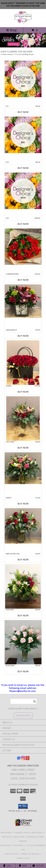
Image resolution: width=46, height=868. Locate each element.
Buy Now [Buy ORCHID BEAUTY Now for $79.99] (23, 336)
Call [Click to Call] (8, 866)
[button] (23, 806)
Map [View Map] (23, 866)
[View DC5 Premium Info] (23, 191)
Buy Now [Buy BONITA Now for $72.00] (23, 504)
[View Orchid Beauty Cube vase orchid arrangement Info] (23, 301)
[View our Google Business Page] (19, 759)
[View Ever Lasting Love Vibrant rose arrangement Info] (23, 526)
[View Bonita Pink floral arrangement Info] (23, 468)
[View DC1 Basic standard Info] (23, 79)
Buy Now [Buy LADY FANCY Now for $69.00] (23, 448)
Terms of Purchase (30, 854)
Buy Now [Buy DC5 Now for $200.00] (23, 224)
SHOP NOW (13, 44)
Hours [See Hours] (38, 866)
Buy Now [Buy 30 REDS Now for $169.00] (23, 392)
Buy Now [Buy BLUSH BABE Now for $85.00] (23, 671)
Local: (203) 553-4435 (23, 778)
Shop (12, 30)
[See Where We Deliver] (23, 715)
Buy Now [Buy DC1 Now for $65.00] (23, 112)
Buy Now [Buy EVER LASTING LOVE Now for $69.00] (23, 560)
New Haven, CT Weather (12, 845)
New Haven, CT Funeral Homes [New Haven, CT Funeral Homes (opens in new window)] (15, 833)
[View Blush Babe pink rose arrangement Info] (23, 642)
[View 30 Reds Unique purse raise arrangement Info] (23, 363)
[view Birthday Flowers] (23, 47)
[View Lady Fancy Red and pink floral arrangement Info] (23, 419)
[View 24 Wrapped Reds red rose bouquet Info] (23, 247)
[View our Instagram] (23, 759)
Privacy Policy (12, 854)
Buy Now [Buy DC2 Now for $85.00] (23, 168)
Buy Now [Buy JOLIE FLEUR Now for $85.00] (23, 615)
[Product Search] (24, 701)
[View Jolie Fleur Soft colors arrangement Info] (23, 586)
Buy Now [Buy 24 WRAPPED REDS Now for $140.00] (23, 280)
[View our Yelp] (27, 759)
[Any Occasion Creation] (23, 24)
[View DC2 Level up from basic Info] (23, 135)
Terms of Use (23, 858)
